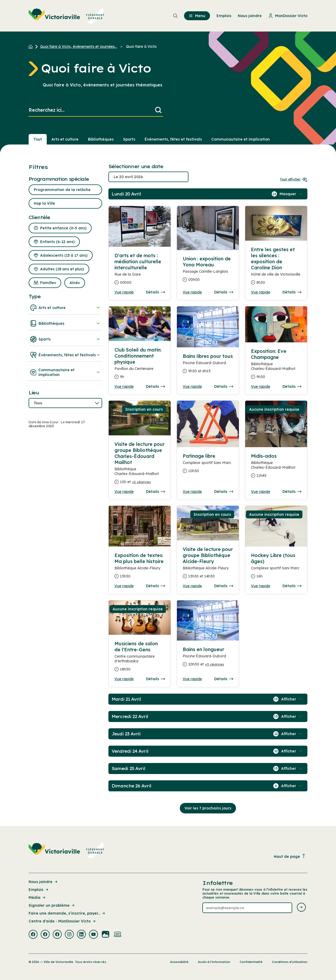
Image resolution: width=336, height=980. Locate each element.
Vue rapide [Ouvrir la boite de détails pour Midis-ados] (261, 492)
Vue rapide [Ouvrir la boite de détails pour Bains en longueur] (192, 679)
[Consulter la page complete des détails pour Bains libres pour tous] (208, 366)
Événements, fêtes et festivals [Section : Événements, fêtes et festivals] (173, 139)
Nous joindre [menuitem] (250, 16)
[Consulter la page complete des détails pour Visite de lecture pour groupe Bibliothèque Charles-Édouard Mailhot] (140, 465)
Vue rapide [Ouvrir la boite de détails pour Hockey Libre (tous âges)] (261, 586)
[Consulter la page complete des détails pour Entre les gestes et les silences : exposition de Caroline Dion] (276, 268)
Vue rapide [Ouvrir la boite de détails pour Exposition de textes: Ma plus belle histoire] (124, 586)
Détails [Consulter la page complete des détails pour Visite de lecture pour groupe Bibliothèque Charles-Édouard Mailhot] (155, 492)
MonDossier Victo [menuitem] (288, 16)
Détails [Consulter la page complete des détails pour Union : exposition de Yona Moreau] (224, 292)
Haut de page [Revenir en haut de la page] (290, 856)
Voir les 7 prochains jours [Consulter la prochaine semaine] (208, 808)
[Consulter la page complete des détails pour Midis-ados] (276, 468)
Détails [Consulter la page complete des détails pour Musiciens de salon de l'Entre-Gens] (155, 679)
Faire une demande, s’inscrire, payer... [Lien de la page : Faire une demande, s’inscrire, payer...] (67, 913)
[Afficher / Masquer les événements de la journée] (292, 194)
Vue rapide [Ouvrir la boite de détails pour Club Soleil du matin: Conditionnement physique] (124, 386)
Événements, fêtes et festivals (65, 355)
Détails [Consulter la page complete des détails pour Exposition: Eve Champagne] (292, 386)
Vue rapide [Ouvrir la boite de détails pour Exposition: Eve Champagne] (261, 386)
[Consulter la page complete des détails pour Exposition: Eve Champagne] (276, 366)
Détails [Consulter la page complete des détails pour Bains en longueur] (224, 679)
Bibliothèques (65, 323)
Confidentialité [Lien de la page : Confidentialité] (251, 962)
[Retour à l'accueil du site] (32, 47)
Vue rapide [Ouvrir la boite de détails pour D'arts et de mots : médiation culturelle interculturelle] (124, 292)
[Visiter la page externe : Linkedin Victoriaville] (81, 935)
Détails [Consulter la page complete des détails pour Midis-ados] (292, 492)
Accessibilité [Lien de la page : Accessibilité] (179, 962)
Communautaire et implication (65, 372)
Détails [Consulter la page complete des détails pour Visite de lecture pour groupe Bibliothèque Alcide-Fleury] (224, 586)
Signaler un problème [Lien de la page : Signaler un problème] (52, 905)
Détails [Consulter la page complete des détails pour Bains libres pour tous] (224, 386)
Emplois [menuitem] (224, 16)
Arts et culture (65, 308)
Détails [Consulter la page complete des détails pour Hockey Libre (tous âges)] (292, 586)
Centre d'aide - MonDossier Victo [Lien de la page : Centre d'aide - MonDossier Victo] (62, 921)
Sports (65, 339)
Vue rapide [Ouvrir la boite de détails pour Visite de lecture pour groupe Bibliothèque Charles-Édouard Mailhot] (124, 492)
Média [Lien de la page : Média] (37, 898)
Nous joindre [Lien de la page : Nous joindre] (43, 882)
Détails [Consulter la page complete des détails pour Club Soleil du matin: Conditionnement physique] (155, 386)
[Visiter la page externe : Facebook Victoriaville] (33, 935)
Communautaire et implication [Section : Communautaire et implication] (241, 139)
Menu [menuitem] (197, 16)
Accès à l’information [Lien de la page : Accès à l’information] (214, 962)
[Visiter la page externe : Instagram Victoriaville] (69, 935)
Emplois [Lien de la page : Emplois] (39, 890)
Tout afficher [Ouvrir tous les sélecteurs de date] (294, 179)
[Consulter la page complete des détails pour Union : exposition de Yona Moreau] (208, 271)
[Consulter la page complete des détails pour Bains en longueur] (208, 659)
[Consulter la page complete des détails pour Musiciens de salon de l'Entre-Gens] (140, 659)
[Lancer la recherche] (158, 110)
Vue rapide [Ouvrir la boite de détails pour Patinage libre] (192, 492)
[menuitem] (67, 16)
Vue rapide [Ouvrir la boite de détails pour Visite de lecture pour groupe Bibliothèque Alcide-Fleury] (192, 586)
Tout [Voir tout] (38, 139)
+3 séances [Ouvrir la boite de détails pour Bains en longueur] (215, 664)
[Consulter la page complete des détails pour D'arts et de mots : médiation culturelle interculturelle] (140, 271)
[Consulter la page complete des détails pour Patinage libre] (208, 466)
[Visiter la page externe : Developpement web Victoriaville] (118, 935)
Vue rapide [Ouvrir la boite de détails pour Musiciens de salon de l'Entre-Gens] (124, 679)
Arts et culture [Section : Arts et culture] (65, 139)
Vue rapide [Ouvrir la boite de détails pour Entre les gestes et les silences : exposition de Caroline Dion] (261, 292)
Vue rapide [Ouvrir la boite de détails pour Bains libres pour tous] (192, 386)
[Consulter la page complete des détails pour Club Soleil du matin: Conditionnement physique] (140, 365)
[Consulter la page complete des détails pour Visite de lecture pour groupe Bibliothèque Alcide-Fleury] (208, 565)
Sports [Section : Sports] (129, 139)
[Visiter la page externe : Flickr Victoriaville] (106, 935)
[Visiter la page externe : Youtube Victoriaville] (93, 935)
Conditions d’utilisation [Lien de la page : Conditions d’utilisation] (290, 962)
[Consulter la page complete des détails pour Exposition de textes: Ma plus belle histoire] (140, 568)
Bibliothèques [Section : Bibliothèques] (101, 139)
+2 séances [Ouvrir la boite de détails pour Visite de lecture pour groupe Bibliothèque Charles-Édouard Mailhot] (141, 482)
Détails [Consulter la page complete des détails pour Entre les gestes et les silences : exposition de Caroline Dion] (292, 292)
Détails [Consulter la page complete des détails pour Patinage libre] (224, 492)
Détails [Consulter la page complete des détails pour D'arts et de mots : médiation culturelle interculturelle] (155, 292)
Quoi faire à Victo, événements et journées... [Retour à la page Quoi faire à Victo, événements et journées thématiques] (79, 47)
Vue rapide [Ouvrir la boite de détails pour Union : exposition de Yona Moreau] (192, 292)
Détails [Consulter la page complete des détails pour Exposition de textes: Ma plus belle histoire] (155, 586)
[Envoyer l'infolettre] (301, 908)
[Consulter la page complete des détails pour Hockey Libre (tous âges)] (276, 568)
